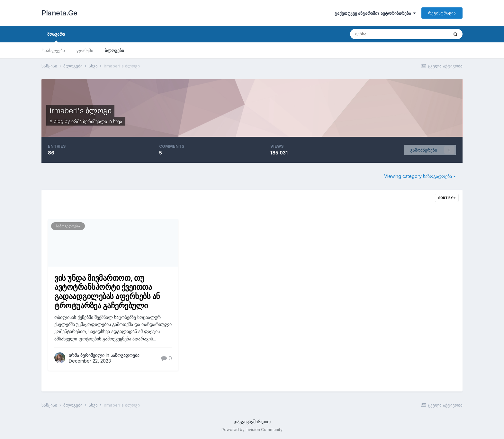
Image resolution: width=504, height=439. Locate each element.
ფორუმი (85, 50)
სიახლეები (54, 50)
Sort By (447, 198)
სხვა (118, 121)
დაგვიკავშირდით (252, 421)
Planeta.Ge (59, 13)
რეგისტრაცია (442, 13)
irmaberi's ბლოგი (80, 111)
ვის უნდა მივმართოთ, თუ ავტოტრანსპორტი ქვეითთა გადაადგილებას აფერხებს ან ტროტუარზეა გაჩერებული (107, 292)
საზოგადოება (68, 226)
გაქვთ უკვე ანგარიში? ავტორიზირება (375, 13)
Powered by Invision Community (252, 430)
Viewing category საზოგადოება (420, 176)
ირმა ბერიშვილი (89, 121)
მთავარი (56, 37)
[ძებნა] (384, 34)
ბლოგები (114, 50)
